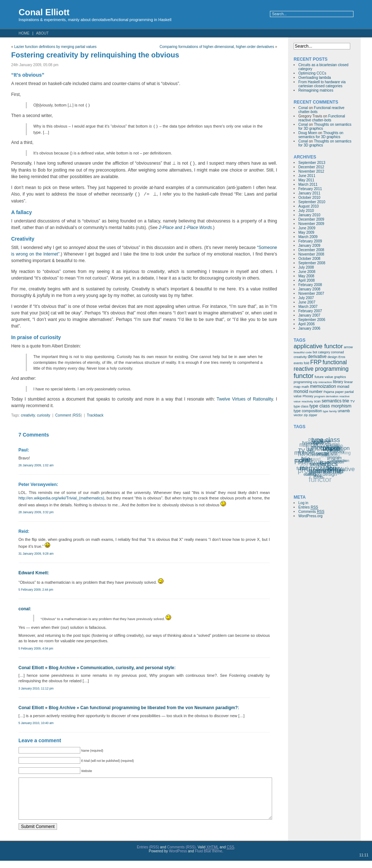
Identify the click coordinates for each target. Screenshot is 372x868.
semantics (331, 401)
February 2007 (310, 311)
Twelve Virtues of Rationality (245, 399)
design (333, 357)
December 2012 (311, 167)
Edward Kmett (33, 573)
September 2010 (312, 202)
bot (315, 352)
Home (24, 33)
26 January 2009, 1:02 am (36, 465)
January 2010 (309, 215)
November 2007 (311, 294)
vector (298, 415)
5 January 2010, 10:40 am (36, 723)
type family (330, 411)
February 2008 (310, 285)
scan (318, 401)
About (42, 33)
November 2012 (311, 171)
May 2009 (306, 232)
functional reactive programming (321, 365)
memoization (323, 386)
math (305, 387)
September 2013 (312, 163)
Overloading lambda (315, 78)
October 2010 (309, 198)
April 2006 (306, 324)
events (298, 363)
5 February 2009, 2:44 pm (36, 590)
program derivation (326, 396)
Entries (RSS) (148, 854)
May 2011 (306, 180)
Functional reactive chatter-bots (322, 118)
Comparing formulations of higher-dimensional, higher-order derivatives (217, 47)
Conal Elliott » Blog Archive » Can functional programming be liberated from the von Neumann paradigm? (128, 708)
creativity (28, 415)
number (316, 391)
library (338, 382)
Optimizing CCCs (312, 73)
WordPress (178, 858)
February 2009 (310, 241)
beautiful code (303, 352)
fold (306, 363)
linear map (331, 471)
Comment (63, 415)
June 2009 (307, 228)
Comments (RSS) (181, 854)
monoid (301, 391)
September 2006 (312, 320)
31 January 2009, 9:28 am (36, 554)
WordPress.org (310, 516)
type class (301, 406)
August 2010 (308, 206)
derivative (317, 357)
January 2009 (309, 246)
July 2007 (306, 298)
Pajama (329, 392)
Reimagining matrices (316, 90)
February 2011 (310, 189)
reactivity (307, 401)
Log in (303, 503)
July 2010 (306, 211)
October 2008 (309, 259)
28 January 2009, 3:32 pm (36, 512)
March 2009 (308, 237)
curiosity (44, 415)
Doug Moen (308, 133)
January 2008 (309, 289)
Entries (308, 507)
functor (304, 376)
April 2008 (306, 280)
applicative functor (318, 346)
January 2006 (309, 328)
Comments (311, 512)
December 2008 (311, 250)
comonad (337, 352)
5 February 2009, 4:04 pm (36, 648)
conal (24, 609)
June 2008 (307, 272)
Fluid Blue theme (209, 858)
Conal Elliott (44, 12)
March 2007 (308, 307)
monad (343, 386)
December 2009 (311, 219)
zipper (313, 415)
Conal (303, 108)
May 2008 (306, 276)
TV (352, 401)
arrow (348, 347)
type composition (308, 411)
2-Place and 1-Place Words (185, 228)
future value (324, 377)
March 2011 (308, 184)
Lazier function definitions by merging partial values (55, 47)
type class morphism (331, 406)
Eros (342, 357)
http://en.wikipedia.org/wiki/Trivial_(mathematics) (61, 498)
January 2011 (309, 193)
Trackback (95, 415)
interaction (325, 382)
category (324, 352)
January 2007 (309, 315)
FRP (316, 362)
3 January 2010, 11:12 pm (36, 688)
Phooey (308, 396)
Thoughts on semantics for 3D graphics (321, 135)
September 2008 (312, 263)
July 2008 (306, 267)
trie (346, 401)
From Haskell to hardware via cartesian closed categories (322, 84)
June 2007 (307, 302)
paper (339, 392)
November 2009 (311, 224)
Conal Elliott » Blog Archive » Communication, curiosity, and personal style (96, 668)
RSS (77, 415)
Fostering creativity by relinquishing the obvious (95, 55)
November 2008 (311, 254)
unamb (344, 411)
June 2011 (307, 176)
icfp (315, 382)
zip (306, 415)
